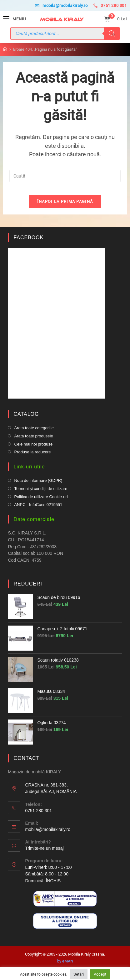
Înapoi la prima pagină (65, 201)
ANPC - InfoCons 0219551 (38, 505)
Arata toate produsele (33, 436)
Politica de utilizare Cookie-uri (41, 497)
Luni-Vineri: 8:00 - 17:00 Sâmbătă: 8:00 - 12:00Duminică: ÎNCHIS (48, 874)
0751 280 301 (110, 5)
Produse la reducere (32, 452)
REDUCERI (28, 584)
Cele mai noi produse (33, 444)
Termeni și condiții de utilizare (41, 489)
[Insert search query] (65, 176)
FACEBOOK (28, 237)
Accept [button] (100, 974)
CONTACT (26, 758)
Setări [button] (79, 974)
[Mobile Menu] (15, 19)
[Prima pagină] (5, 49)
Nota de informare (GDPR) (38, 480)
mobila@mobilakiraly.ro (61, 5)
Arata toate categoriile (34, 428)
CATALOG (26, 414)
